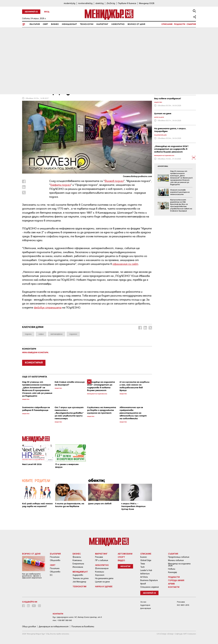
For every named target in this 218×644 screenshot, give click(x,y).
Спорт (121, 557)
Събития (191, 24)
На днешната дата (104, 578)
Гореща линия (176, 580)
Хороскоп (100, 575)
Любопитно (118, 24)
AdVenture (145, 574)
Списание (167, 24)
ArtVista (144, 577)
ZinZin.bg (111, 3)
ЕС (51, 575)
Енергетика (78, 564)
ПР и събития (102, 560)
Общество (55, 560)
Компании (77, 560)
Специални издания (150, 587)
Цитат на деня (102, 582)
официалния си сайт (125, 264)
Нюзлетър (125, 567)
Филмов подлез (114, 181)
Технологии (87, 24)
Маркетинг (102, 24)
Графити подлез (60, 185)
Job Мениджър (79, 582)
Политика (55, 557)
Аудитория (145, 605)
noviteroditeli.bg (85, 3)
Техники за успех (81, 578)
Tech (142, 567)
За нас (143, 602)
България (35, 24)
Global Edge (146, 560)
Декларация (146, 608)
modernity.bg (70, 3)
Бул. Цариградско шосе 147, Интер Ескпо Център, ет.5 (77, 617)
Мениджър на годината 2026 (179, 565)
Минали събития (176, 560)
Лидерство (78, 575)
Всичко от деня (136, 24)
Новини (172, 569)
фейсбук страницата (48, 307)
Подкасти (180, 24)
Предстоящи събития (179, 557)
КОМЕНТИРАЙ (34, 363)
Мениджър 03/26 (147, 3)
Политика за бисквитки (83, 627)
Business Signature (149, 580)
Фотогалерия (102, 568)
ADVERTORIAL (163, 166)
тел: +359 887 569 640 (62, 620)
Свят (45, 24)
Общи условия (29, 627)
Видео (121, 560)
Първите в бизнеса (127, 3)
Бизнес (55, 24)
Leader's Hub (146, 570)
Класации (100, 572)
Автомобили (125, 554)
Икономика (78, 567)
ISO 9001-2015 (183, 605)
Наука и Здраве (104, 586)
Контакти (174, 587)
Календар (173, 572)
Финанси (77, 557)
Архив (143, 584)
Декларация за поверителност (54, 627)
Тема (143, 564)
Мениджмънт (69, 24)
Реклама (99, 557)
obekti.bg (99, 3)
